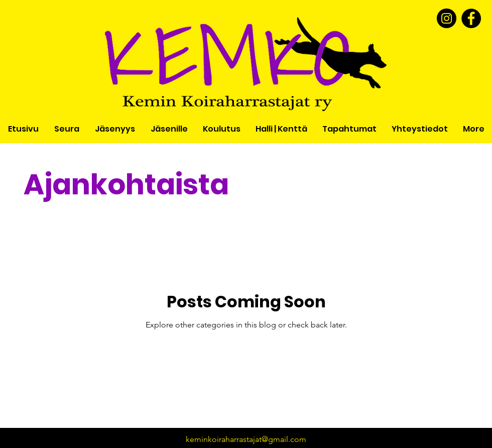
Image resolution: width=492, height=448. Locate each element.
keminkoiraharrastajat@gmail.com (246, 439)
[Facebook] (471, 18)
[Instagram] (447, 18)
